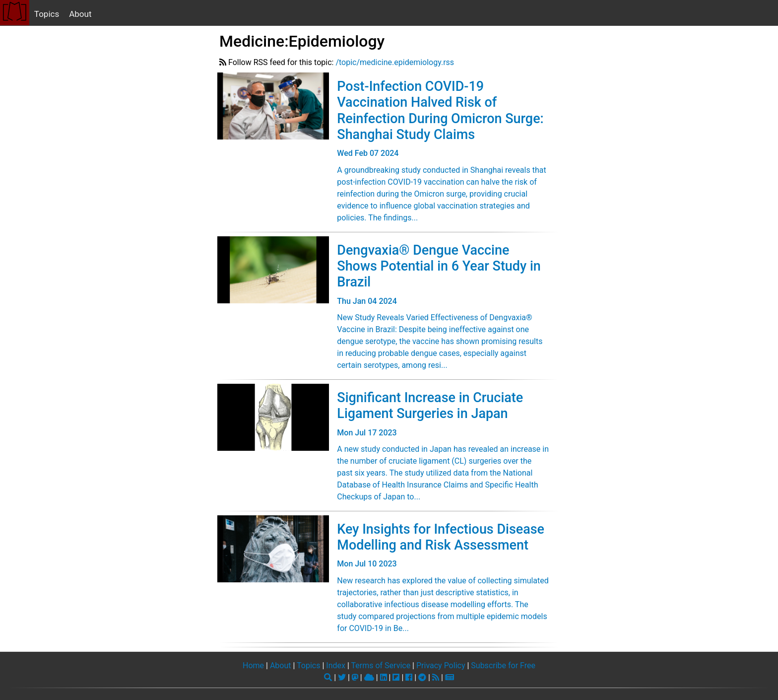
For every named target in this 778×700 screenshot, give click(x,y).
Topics (47, 14)
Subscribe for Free (503, 665)
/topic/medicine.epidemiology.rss (395, 62)
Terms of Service (381, 665)
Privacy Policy (441, 665)
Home (253, 665)
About (80, 14)
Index (336, 665)
